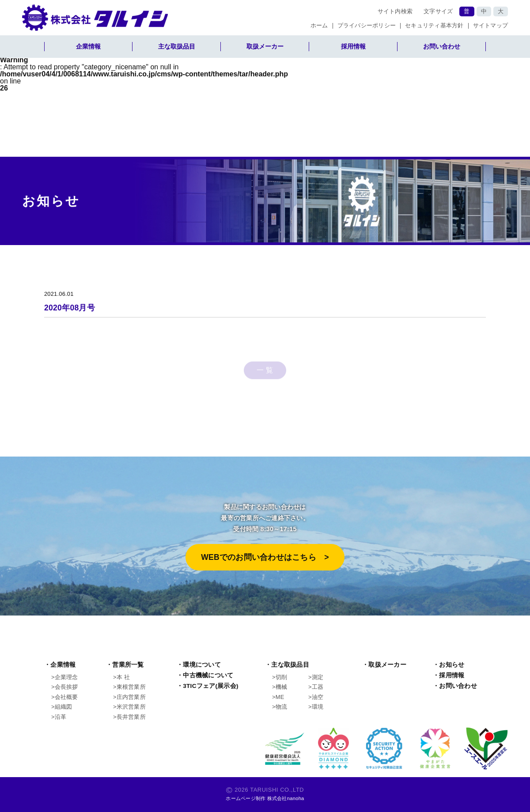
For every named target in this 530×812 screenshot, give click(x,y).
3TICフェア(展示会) (211, 686)
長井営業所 (131, 717)
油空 (318, 697)
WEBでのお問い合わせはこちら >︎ (265, 557)
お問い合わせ (442, 46)
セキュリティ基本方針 (434, 26)
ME (280, 697)
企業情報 (88, 46)
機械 (282, 687)
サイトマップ (491, 26)
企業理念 (66, 677)
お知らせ (452, 665)
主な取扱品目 (177, 46)
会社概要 (66, 697)
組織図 (64, 707)
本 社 (123, 677)
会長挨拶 (66, 687)
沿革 (61, 717)
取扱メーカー (265, 46)
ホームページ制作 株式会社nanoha (265, 798)
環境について (202, 665)
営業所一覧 (128, 665)
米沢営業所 (131, 707)
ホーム (319, 26)
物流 (282, 707)
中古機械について (208, 675)
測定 (318, 677)
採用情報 (353, 46)
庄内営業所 (131, 697)
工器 (318, 687)
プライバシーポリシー (367, 26)
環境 (318, 707)
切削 (282, 677)
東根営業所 (131, 687)
